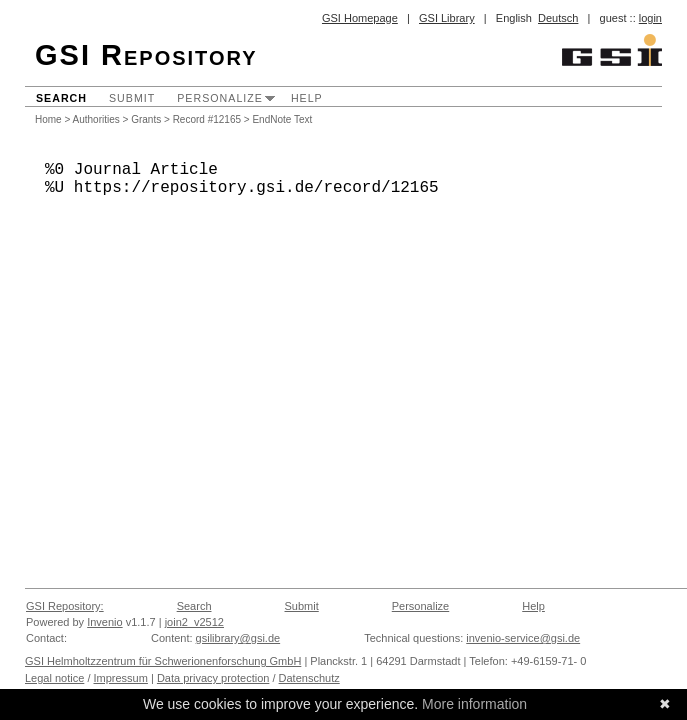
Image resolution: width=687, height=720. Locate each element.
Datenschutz (309, 678)
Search (61, 98)
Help (307, 98)
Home (48, 119)
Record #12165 (207, 119)
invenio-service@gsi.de (523, 638)
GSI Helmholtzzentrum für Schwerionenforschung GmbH (163, 661)
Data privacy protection (213, 678)
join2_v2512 (194, 622)
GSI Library (447, 18)
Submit (132, 98)
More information (474, 704)
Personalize (220, 98)
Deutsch (558, 18)
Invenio (104, 622)
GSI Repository (146, 55)
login (650, 18)
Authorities (96, 119)
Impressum (121, 678)
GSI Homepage (360, 18)
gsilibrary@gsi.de (238, 638)
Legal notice (54, 678)
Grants (146, 119)
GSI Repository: (65, 606)
